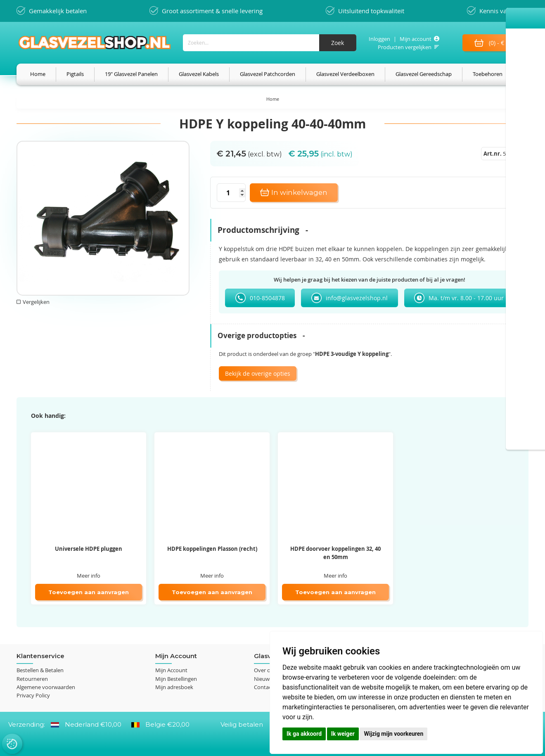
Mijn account (414, 39)
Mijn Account (171, 671)
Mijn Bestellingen (176, 679)
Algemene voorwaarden (46, 687)
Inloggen (378, 39)
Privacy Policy (33, 695)
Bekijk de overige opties (258, 374)
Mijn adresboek (174, 687)
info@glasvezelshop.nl (357, 298)
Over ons (265, 671)
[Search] (336, 43)
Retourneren (32, 679)
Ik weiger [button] (343, 734)
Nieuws (263, 679)
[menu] (272, 75)
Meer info (89, 576)
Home (273, 99)
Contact (264, 687)
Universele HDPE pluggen (89, 549)
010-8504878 (267, 298)
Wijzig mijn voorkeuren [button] (393, 734)
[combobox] (268, 43)
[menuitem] (38, 75)
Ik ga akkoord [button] (304, 734)
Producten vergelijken (403, 47)
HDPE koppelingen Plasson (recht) (212, 549)
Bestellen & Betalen (40, 671)
